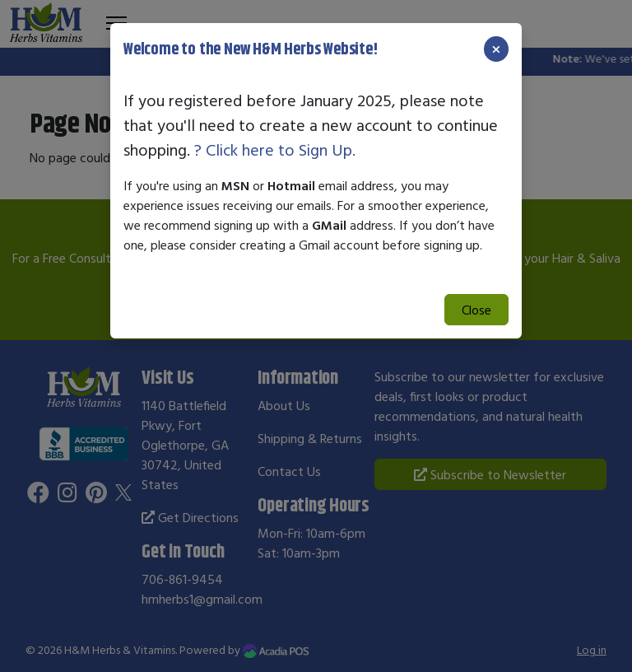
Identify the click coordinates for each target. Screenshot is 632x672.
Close (476, 310)
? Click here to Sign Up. (275, 149)
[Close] (496, 49)
